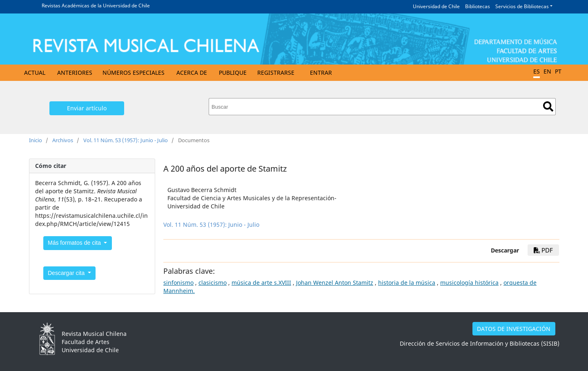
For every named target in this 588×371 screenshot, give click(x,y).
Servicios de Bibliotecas (522, 6)
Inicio (36, 140)
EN (547, 71)
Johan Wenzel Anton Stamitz (335, 283)
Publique (233, 73)
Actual (35, 73)
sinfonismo (178, 283)
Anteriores (75, 73)
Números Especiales (134, 73)
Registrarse (276, 73)
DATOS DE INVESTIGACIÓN (514, 329)
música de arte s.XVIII (261, 283)
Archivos (63, 140)
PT (558, 71)
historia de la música (407, 283)
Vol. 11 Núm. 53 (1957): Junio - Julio (126, 140)
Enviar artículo (87, 108)
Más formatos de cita (75, 243)
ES (537, 71)
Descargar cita (67, 273)
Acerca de (192, 73)
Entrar (321, 73)
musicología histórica (469, 283)
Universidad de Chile (436, 6)
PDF (543, 250)
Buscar (548, 106)
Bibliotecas (478, 6)
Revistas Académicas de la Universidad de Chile (96, 6)
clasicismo (213, 283)
